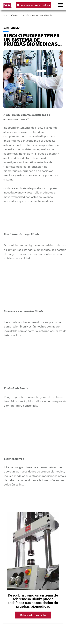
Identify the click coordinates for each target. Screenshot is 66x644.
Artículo (11, 28)
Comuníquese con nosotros (33, 5)
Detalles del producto (33, 615)
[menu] (60, 5)
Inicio (6, 15)
